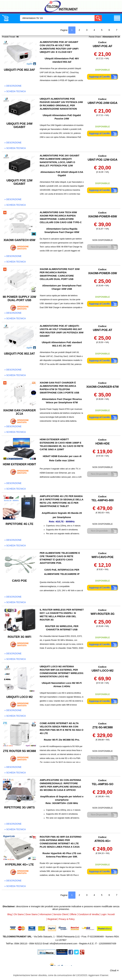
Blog (10, 914)
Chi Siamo (19, 914)
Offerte (73, 914)
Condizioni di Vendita (89, 914)
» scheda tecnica (15, 91)
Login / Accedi (108, 914)
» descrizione (13, 86)
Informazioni (45, 914)
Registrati (52, 919)
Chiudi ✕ (114, 970)
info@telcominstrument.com (63, 944)
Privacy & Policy (67, 919)
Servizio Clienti (61, 914)
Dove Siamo (32, 914)
